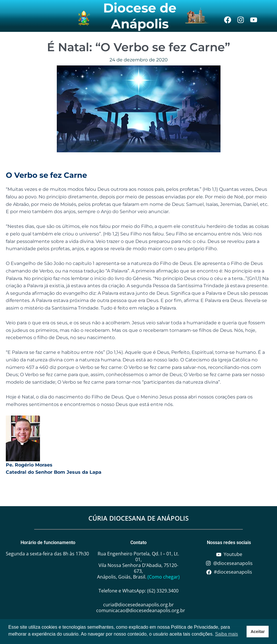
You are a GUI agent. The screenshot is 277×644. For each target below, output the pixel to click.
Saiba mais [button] (226, 634)
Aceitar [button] (258, 632)
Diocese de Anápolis (140, 16)
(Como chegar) (164, 577)
